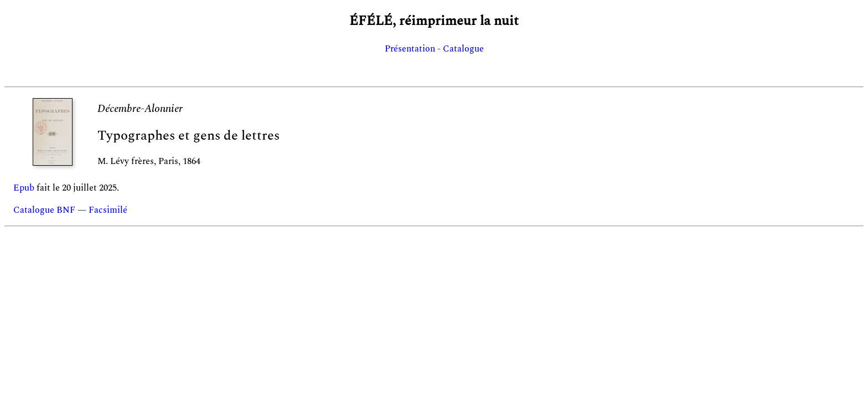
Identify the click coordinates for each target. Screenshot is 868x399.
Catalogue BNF (44, 210)
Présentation (410, 49)
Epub (24, 188)
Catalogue (463, 49)
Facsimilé (108, 210)
